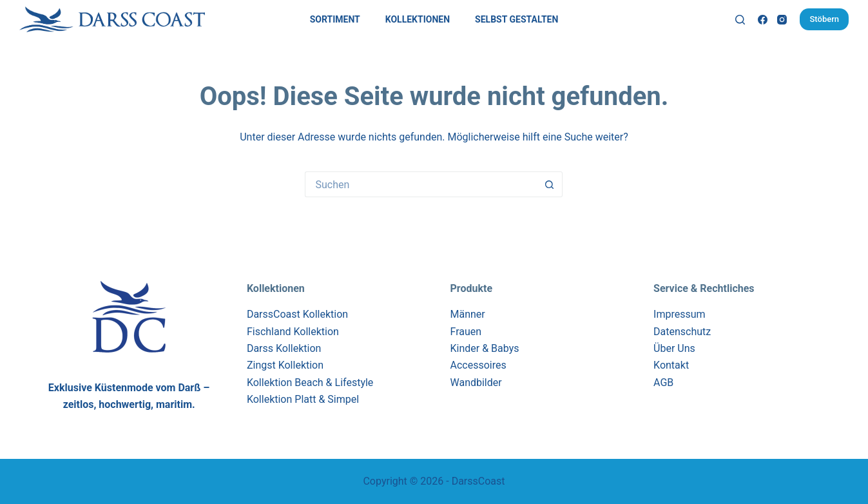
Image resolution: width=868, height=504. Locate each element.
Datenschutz (682, 332)
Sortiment (335, 19)
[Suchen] (740, 20)
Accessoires (478, 365)
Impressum (680, 314)
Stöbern (824, 19)
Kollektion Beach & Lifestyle (310, 383)
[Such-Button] (550, 184)
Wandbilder (476, 383)
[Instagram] (782, 20)
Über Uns (674, 348)
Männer (467, 314)
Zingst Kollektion (285, 365)
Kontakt (671, 365)
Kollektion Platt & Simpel (303, 399)
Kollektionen (418, 19)
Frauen (466, 332)
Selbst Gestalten (516, 19)
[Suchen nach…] (421, 184)
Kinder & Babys (484, 348)
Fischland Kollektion (293, 332)
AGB (663, 383)
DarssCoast (478, 481)
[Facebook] (763, 20)
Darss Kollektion (284, 348)
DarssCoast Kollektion (297, 314)
